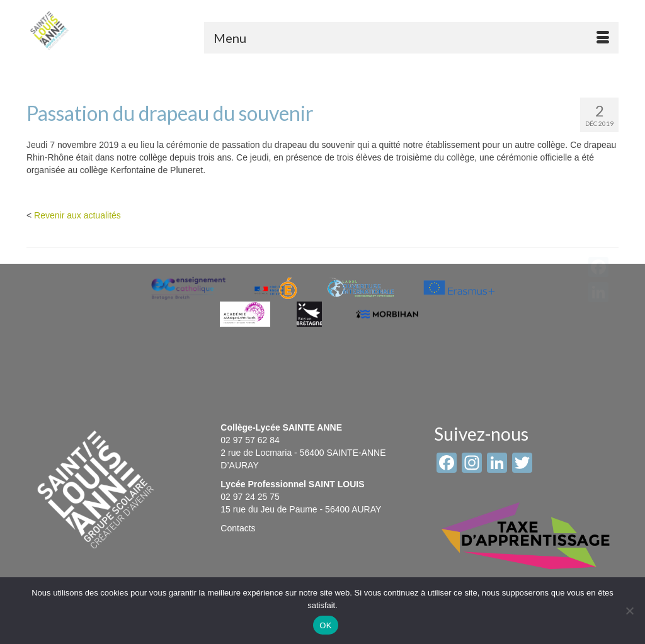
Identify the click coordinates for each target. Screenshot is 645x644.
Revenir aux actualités (77, 215)
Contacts (238, 528)
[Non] (629, 611)
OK (325, 625)
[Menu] (411, 38)
